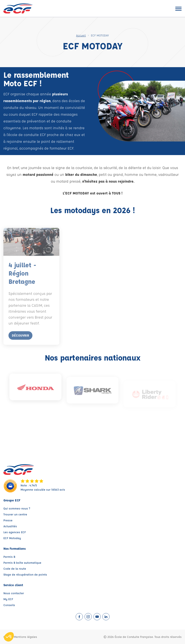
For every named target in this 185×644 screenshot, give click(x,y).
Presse (8, 520)
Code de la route (15, 568)
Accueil (81, 35)
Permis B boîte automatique (22, 563)
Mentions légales (25, 637)
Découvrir (20, 339)
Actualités (10, 526)
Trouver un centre (15, 514)
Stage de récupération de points (25, 574)
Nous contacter (14, 593)
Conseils (9, 605)
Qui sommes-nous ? (17, 508)
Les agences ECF (15, 532)
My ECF (8, 599)
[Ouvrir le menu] (178, 9)
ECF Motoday (12, 538)
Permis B (9, 557)
